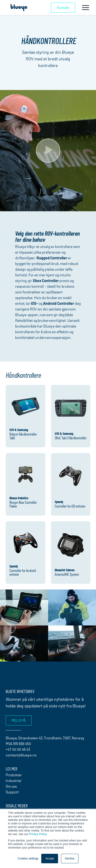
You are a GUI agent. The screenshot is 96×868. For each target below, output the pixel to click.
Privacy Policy (38, 834)
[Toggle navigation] (86, 8)
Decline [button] (70, 859)
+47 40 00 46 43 (18, 749)
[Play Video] (48, 151)
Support (12, 792)
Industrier (14, 780)
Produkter (14, 775)
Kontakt (63, 7)
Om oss (11, 786)
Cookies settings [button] (28, 859)
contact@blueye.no (21, 755)
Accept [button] (50, 859)
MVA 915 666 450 (18, 744)
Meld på (19, 720)
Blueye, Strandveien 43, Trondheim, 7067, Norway (45, 738)
